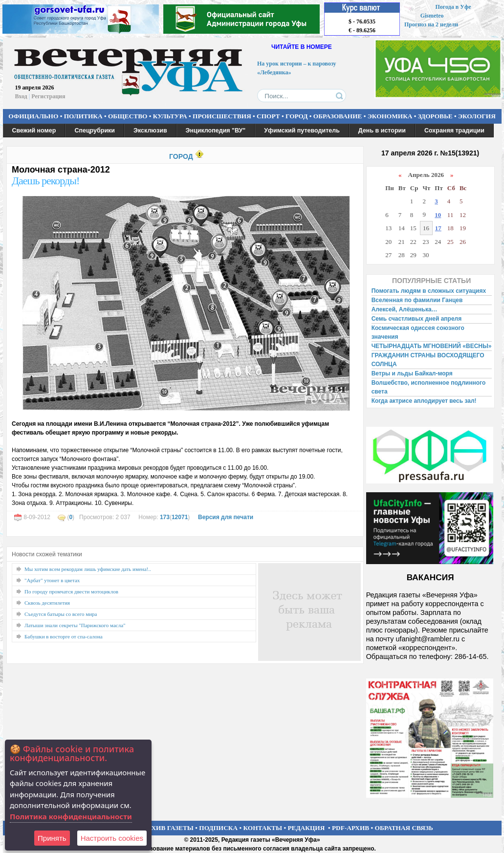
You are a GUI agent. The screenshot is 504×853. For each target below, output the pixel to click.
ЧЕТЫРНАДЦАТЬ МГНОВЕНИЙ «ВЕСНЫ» (432, 346)
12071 (180, 517)
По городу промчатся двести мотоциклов (71, 591)
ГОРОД (296, 116)
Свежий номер (34, 131)
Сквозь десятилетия (47, 603)
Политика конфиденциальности (71, 816)
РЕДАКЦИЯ (306, 828)
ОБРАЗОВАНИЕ (338, 116)
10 (438, 215)
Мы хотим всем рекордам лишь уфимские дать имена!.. (88, 569)
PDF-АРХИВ (351, 828)
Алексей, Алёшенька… (405, 309)
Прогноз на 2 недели (431, 24)
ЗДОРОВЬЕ (435, 116)
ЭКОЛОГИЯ (477, 116)
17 (438, 228)
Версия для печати (226, 517)
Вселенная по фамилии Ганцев (417, 300)
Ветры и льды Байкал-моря (412, 373)
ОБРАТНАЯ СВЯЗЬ (404, 828)
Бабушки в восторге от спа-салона (64, 636)
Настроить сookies (112, 838)
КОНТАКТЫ (263, 828)
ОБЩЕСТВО (128, 116)
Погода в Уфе (453, 7)
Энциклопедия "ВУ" (216, 131)
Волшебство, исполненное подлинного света (429, 387)
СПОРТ (268, 116)
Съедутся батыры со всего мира (61, 614)
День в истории (382, 131)
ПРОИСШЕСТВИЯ (222, 116)
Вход (21, 96)
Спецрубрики (95, 131)
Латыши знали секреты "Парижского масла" (75, 625)
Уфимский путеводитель (302, 131)
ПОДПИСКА (218, 828)
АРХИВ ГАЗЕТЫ (168, 828)
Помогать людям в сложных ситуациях (429, 291)
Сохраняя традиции (454, 131)
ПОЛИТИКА (83, 116)
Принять (52, 838)
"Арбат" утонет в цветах (52, 580)
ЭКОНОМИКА (390, 116)
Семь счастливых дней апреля (417, 319)
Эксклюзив (150, 131)
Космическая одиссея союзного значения (418, 332)
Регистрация (48, 96)
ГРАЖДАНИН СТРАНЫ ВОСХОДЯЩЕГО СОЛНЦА (428, 360)
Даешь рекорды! (45, 181)
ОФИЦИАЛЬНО (33, 116)
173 (165, 517)
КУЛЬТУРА (170, 116)
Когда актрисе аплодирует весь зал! (424, 401)
